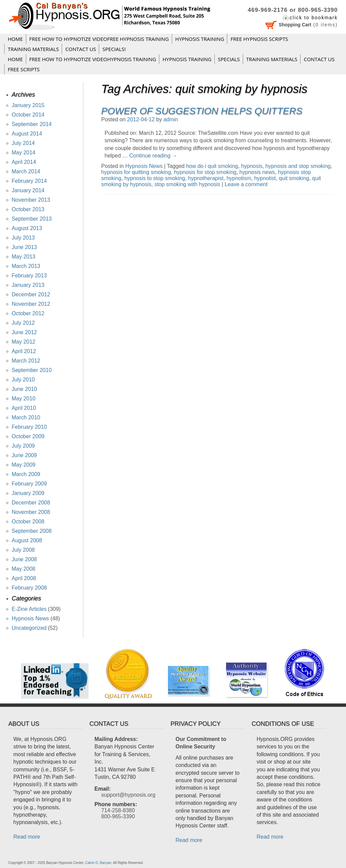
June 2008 (24, 559)
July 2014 (23, 143)
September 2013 (32, 219)
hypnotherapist (206, 178)
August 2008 (27, 540)
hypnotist (265, 178)
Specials (229, 59)
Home (15, 39)
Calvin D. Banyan (98, 863)
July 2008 (23, 550)
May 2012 (24, 342)
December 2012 (31, 294)
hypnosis (252, 166)
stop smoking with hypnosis (187, 184)
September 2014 (32, 124)
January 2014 (28, 190)
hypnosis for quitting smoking (136, 172)
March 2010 (26, 417)
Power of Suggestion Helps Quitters (202, 111)
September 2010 (32, 370)
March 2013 (26, 266)
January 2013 (28, 285)
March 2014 (26, 171)
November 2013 (31, 200)
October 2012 (28, 313)
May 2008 (24, 569)
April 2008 (24, 578)
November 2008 (31, 512)
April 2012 (24, 351)
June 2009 (24, 455)
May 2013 (24, 257)
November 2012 (31, 304)
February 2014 (29, 181)
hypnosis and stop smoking (298, 166)
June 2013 (24, 247)
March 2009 (26, 474)
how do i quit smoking (212, 166)
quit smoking (294, 178)
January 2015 (28, 105)
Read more (27, 837)
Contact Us (81, 49)
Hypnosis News (144, 166)
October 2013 (28, 209)
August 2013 (27, 228)
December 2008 (31, 503)
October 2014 (28, 115)
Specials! (114, 49)
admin (171, 119)
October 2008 (28, 522)
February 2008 (29, 588)
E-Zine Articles (29, 609)
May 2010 (24, 399)
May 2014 (24, 153)
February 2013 (29, 276)
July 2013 (23, 238)
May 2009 (24, 465)
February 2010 (29, 427)
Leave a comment (246, 184)
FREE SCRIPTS (24, 69)
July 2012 (23, 323)
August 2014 (27, 134)
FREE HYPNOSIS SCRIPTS (259, 39)
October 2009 (28, 436)
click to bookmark (314, 18)
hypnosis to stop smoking (155, 178)
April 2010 (24, 408)
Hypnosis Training (200, 39)
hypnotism (239, 178)
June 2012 (24, 332)
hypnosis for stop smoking (205, 172)
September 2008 (32, 531)
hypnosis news (257, 172)
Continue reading (153, 156)
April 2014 (24, 162)
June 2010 (24, 389)
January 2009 (28, 493)
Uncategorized (29, 628)
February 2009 (29, 484)
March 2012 (26, 361)
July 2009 (23, 446)
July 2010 (23, 380)
